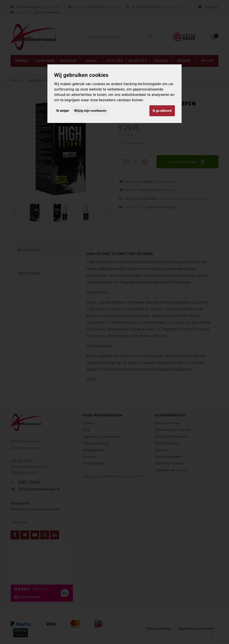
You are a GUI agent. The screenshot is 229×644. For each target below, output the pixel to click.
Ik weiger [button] (63, 111)
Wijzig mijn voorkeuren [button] (90, 111)
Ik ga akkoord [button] (162, 111)
